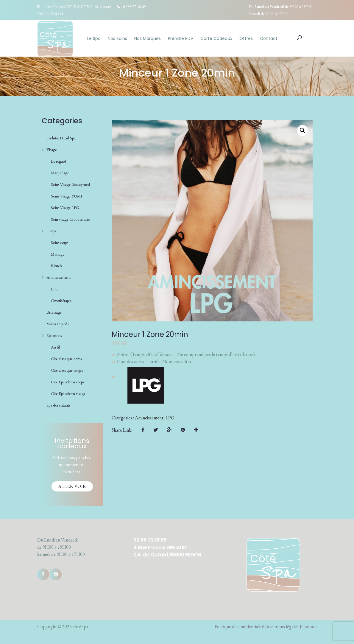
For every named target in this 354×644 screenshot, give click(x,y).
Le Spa (94, 38)
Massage (58, 254)
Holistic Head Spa (61, 138)
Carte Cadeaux (216, 38)
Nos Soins (117, 38)
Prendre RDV (181, 38)
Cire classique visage (67, 370)
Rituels (56, 266)
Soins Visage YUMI (67, 196)
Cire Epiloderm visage (68, 393)
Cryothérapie (61, 301)
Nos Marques (148, 38)
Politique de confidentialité (239, 627)
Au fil (55, 347)
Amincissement (59, 277)
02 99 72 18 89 (134, 7)
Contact (269, 38)
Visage (52, 150)
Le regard (59, 161)
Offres (246, 38)
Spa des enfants (58, 405)
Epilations (54, 335)
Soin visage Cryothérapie (70, 219)
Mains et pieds (57, 324)
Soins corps (60, 242)
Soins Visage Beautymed (70, 184)
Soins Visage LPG (65, 208)
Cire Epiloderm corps (67, 382)
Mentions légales (283, 627)
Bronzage (54, 312)
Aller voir (72, 486)
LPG (55, 289)
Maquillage (60, 173)
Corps (51, 231)
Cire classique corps (66, 359)
